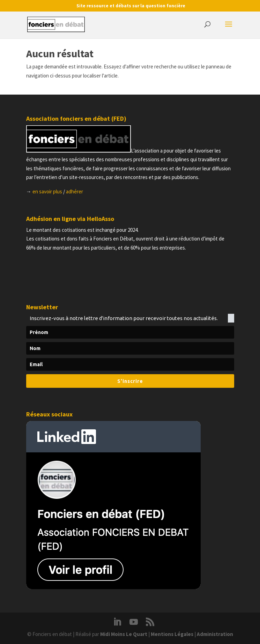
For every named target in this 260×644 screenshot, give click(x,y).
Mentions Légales (172, 634)
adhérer (75, 191)
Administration (215, 634)
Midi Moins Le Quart (124, 634)
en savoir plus (47, 191)
